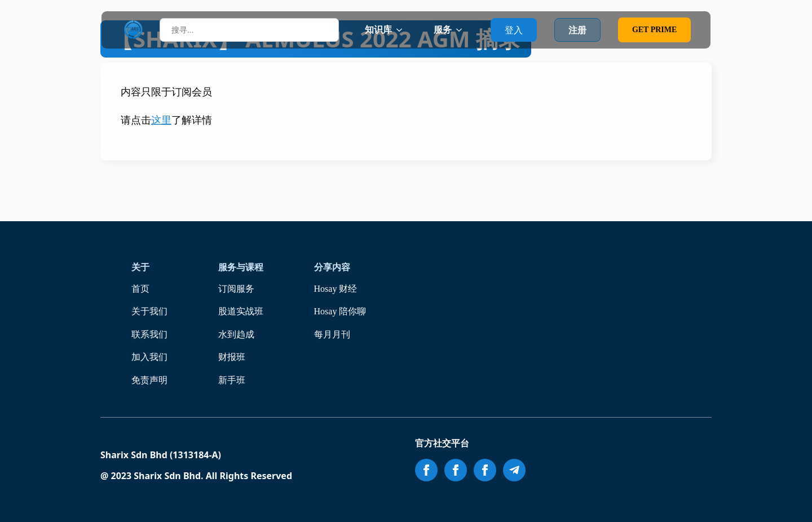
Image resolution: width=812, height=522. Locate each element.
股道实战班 (241, 311)
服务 (443, 30)
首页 (140, 289)
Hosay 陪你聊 (340, 311)
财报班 (232, 357)
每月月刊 (332, 334)
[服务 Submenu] (462, 30)
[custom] (514, 470)
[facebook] (426, 470)
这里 (161, 120)
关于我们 (149, 311)
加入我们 (149, 357)
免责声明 (149, 380)
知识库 (378, 30)
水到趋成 (236, 334)
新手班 (232, 380)
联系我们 (149, 334)
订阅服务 (236, 289)
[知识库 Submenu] (403, 30)
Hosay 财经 (336, 289)
